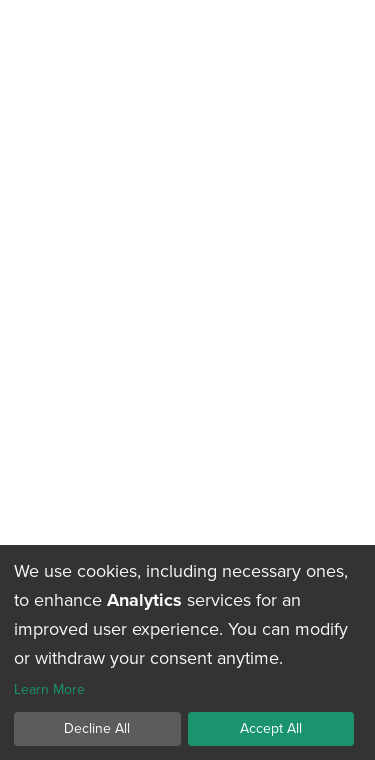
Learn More (49, 690)
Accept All (271, 728)
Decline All (97, 728)
